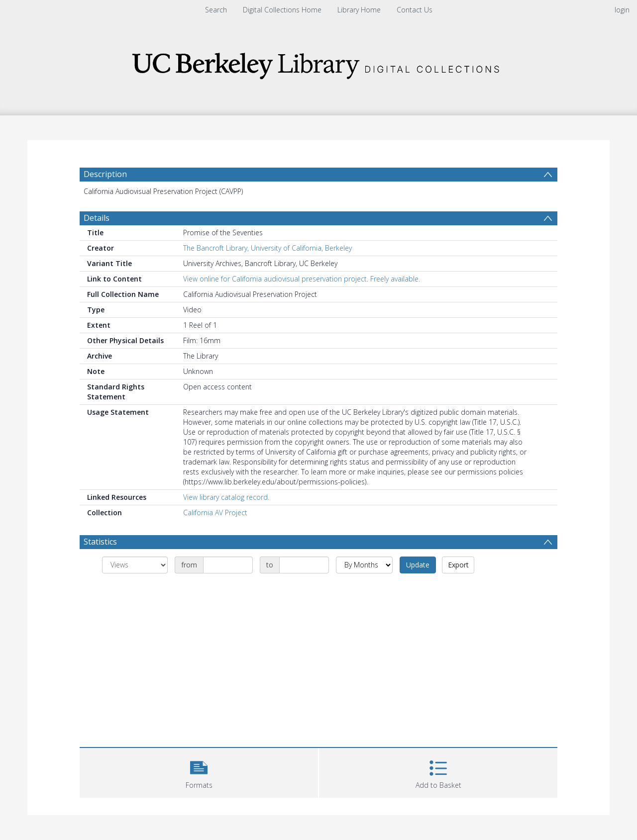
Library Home (359, 10)
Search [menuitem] (216, 10)
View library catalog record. (226, 497)
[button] (199, 772)
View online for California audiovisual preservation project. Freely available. (302, 279)
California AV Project (215, 513)
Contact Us (415, 10)
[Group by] (135, 565)
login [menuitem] (622, 10)
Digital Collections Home (282, 10)
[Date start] (228, 565)
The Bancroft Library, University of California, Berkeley (267, 248)
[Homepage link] (318, 63)
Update (418, 565)
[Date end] (304, 565)
